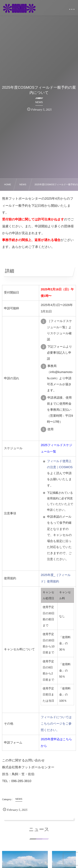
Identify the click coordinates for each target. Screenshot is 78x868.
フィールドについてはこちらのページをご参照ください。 (56, 724)
